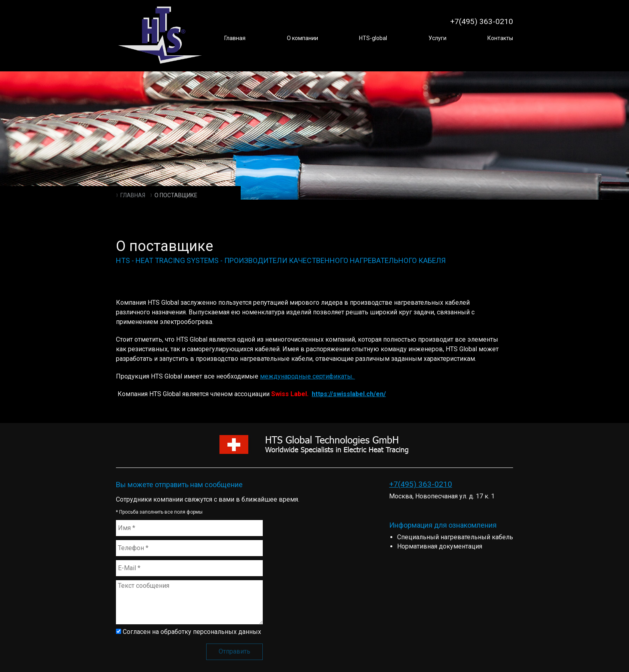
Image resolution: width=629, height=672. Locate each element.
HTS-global (373, 38)
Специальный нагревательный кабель (455, 537)
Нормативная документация (440, 546)
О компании (302, 38)
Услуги (437, 38)
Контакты (500, 38)
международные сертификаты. (307, 376)
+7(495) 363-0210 (421, 484)
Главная (235, 38)
